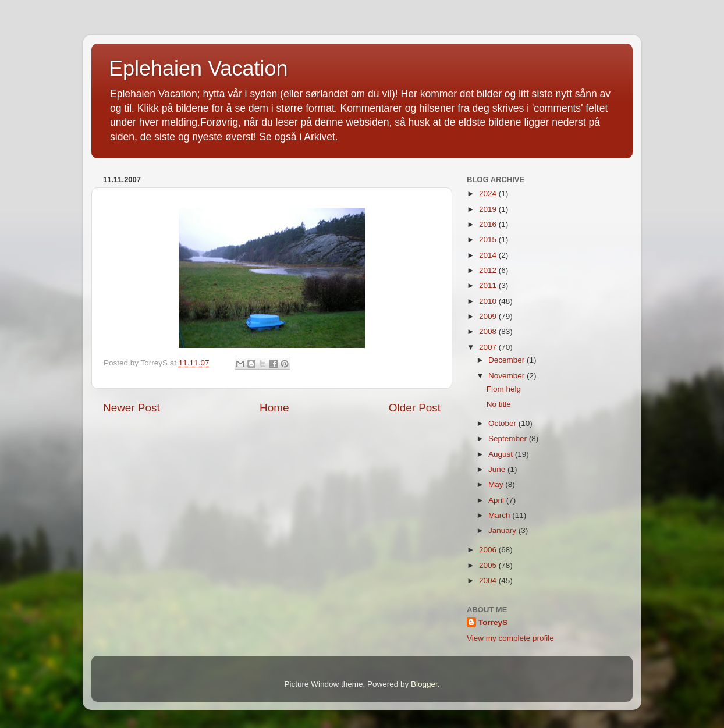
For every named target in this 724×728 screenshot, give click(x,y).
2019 (489, 209)
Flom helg (504, 389)
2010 (489, 301)
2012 (489, 270)
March (500, 515)
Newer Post (132, 408)
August (502, 454)
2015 (489, 239)
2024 (489, 193)
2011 (489, 285)
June (498, 469)
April (497, 500)
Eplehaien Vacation (198, 68)
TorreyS (493, 622)
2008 (489, 331)
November (507, 376)
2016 (489, 224)
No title (499, 404)
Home (274, 408)
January (503, 530)
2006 (489, 550)
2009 (489, 316)
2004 (489, 580)
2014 (489, 255)
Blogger (424, 684)
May (497, 484)
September (509, 438)
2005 (489, 565)
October (503, 423)
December (507, 360)
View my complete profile (510, 638)
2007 (489, 347)
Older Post (415, 408)
